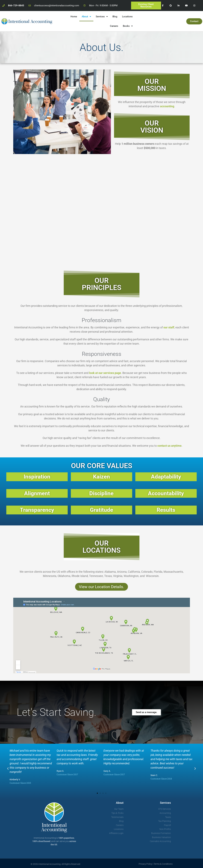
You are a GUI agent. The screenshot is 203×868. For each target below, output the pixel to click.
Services (102, 17)
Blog (115, 17)
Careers (114, 26)
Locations (127, 17)
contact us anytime (169, 446)
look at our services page (105, 373)
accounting (167, 106)
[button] (8, 769)
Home (74, 17)
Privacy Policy (145, 864)
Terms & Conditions (163, 864)
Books (128, 26)
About (86, 17)
